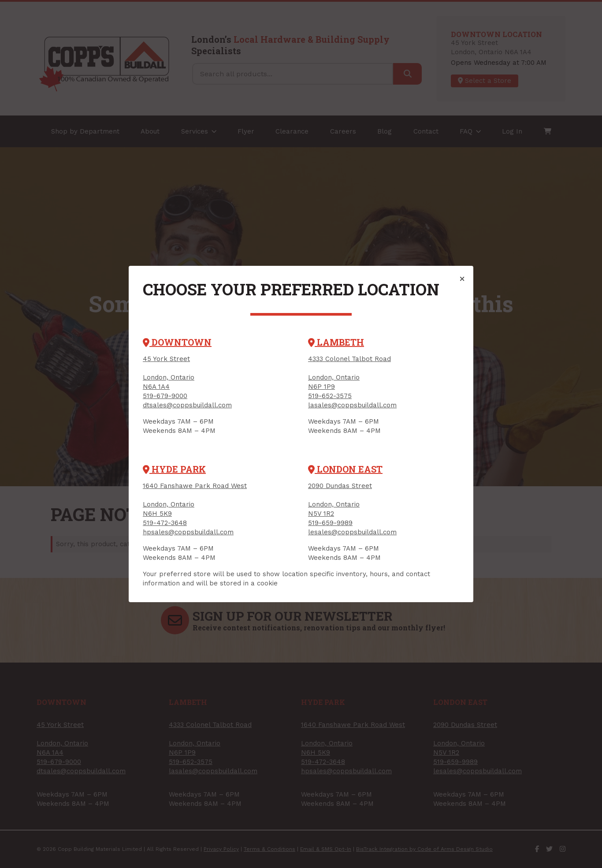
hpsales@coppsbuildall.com (188, 532)
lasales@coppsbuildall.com (352, 405)
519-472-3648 (165, 523)
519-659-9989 (330, 523)
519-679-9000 (165, 396)
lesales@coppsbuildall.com (352, 532)
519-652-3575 (330, 396)
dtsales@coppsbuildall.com (187, 405)
